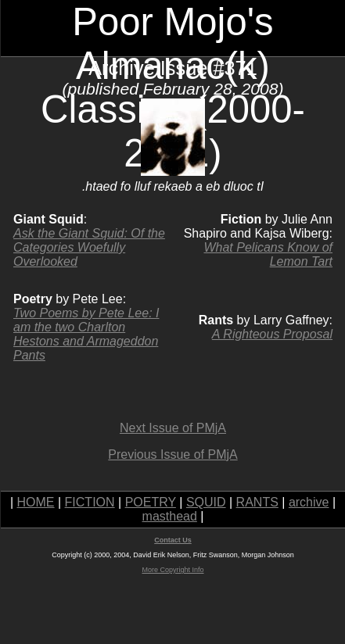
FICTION (90, 502)
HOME (36, 502)
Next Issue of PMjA (173, 428)
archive (309, 502)
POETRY (151, 502)
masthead (170, 516)
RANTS (257, 502)
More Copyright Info (172, 570)
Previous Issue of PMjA (172, 454)
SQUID (206, 502)
